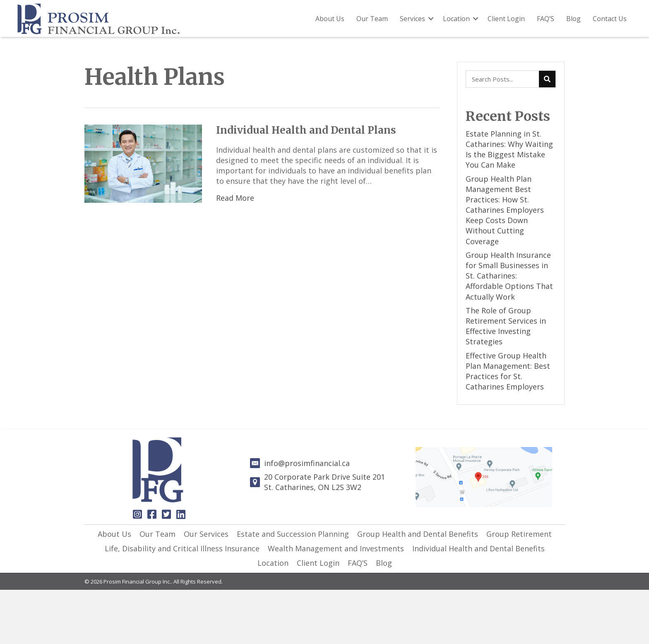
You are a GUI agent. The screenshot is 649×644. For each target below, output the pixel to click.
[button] (137, 514)
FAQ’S (546, 19)
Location (456, 19)
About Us (330, 19)
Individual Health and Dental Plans (306, 130)
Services (412, 19)
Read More (235, 198)
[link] (114, 534)
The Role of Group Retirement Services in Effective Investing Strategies (506, 326)
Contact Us (610, 19)
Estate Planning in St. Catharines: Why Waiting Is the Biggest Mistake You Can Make (509, 149)
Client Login (506, 19)
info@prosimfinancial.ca (307, 463)
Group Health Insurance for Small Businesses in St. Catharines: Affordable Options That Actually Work (509, 276)
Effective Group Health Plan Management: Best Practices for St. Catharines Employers (508, 371)
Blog (573, 19)
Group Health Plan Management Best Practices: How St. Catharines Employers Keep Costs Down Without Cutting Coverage (505, 210)
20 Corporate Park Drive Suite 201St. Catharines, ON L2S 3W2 (324, 482)
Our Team (372, 19)
